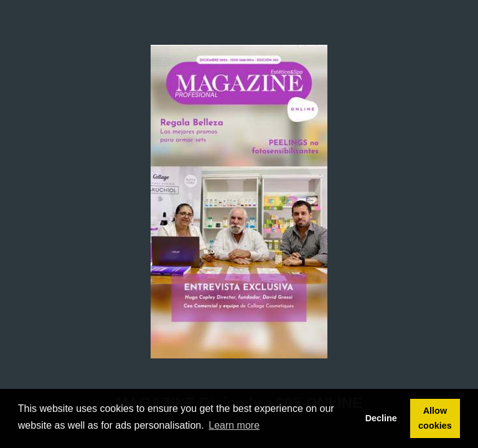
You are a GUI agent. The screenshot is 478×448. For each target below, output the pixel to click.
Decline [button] (381, 418)
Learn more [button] (234, 425)
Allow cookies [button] (435, 418)
